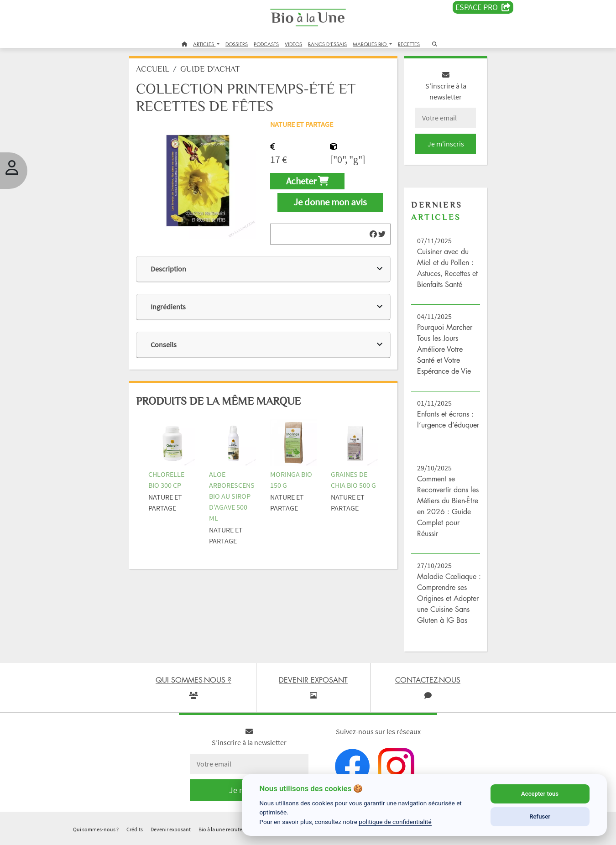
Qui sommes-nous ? (96, 833)
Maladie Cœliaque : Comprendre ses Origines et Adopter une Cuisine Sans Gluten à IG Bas (446, 601)
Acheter (308, 184)
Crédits (135, 833)
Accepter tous (540, 794)
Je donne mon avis (330, 206)
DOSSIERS (237, 44)
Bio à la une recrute (220, 833)
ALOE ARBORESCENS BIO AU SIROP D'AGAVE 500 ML (234, 498)
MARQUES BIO (370, 44)
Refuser (540, 816)
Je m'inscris (443, 147)
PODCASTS (266, 44)
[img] (372, 237)
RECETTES (409, 44)
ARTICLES (204, 44)
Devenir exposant (171, 833)
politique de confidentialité (395, 822)
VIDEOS (293, 44)
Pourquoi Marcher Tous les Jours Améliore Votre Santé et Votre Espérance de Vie (443, 352)
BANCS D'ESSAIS (327, 44)
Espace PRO (483, 7)
